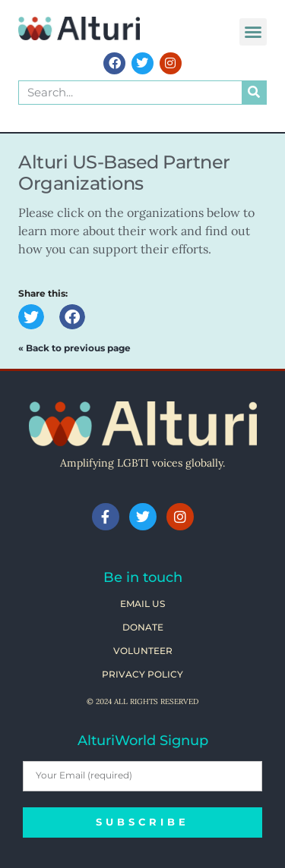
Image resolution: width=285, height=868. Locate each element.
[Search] (254, 93)
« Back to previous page (74, 348)
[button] (253, 32)
